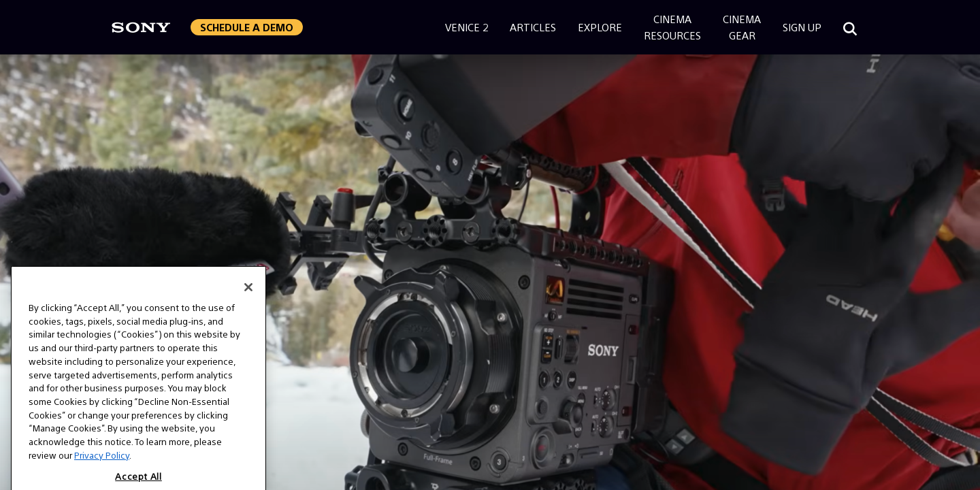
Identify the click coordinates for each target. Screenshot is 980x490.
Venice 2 (467, 27)
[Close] (248, 322)
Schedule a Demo (247, 27)
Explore (600, 27)
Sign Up (802, 27)
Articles (533, 27)
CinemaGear (742, 27)
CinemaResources (672, 27)
